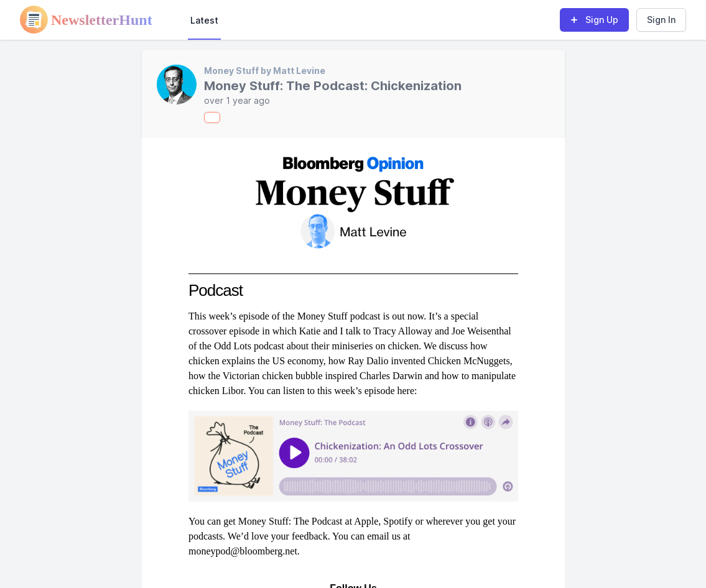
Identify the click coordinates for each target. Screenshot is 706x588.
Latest (204, 20)
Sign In (661, 20)
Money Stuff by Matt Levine (265, 71)
